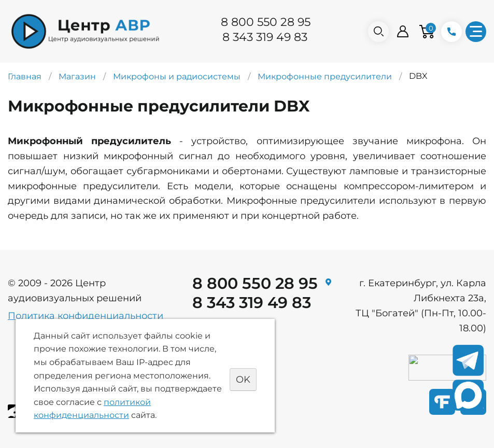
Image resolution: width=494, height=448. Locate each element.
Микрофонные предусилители (325, 76)
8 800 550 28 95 (266, 22)
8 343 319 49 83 (265, 37)
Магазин (77, 76)
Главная (25, 76)
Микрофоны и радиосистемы (177, 76)
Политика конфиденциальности (86, 316)
